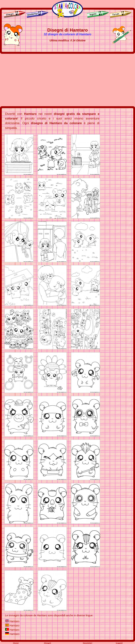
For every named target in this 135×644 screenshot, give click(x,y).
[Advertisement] (67, 80)
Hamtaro (14, 621)
